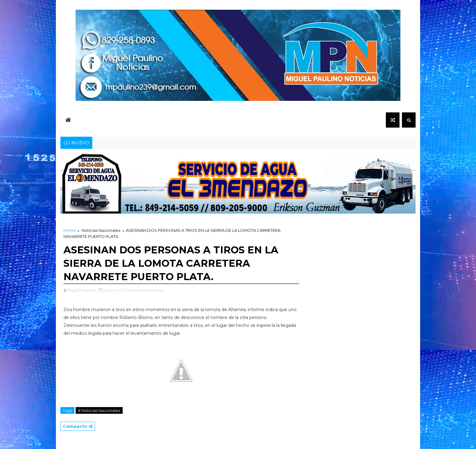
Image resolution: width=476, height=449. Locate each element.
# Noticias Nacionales (99, 410)
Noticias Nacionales (101, 230)
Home (70, 230)
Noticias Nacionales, (145, 290)
